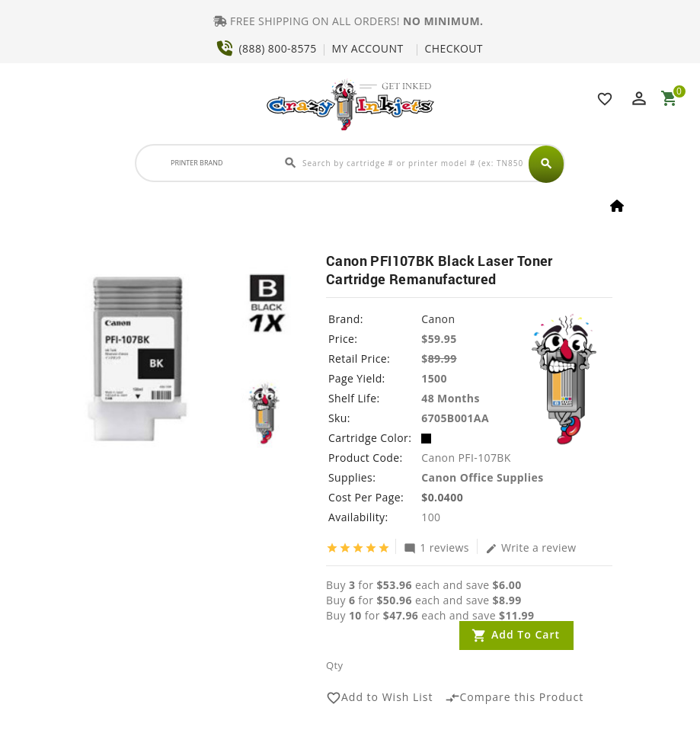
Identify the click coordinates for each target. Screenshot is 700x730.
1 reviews (436, 547)
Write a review (531, 547)
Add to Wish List (380, 698)
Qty (334, 665)
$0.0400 (442, 497)
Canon (438, 319)
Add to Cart (526, 634)
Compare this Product (515, 698)
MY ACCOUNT (368, 48)
